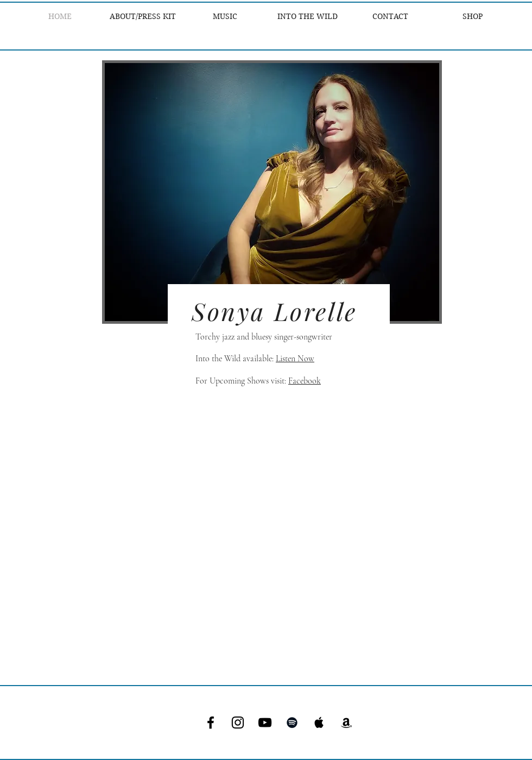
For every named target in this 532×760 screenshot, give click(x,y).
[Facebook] (211, 723)
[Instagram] (238, 723)
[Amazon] (346, 723)
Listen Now (295, 359)
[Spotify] (292, 723)
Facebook (305, 381)
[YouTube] (265, 723)
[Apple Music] (319, 723)
